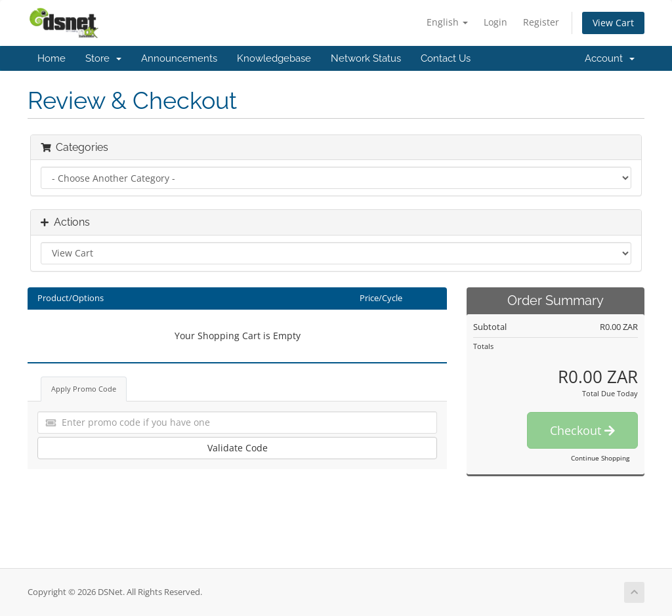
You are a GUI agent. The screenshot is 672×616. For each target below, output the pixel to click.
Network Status (366, 58)
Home (52, 58)
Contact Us (446, 58)
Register (541, 22)
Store (103, 58)
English (447, 22)
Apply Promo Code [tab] (84, 389)
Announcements (179, 58)
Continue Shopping (600, 458)
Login (495, 22)
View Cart (613, 23)
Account (610, 58)
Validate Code (238, 448)
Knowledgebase (274, 58)
